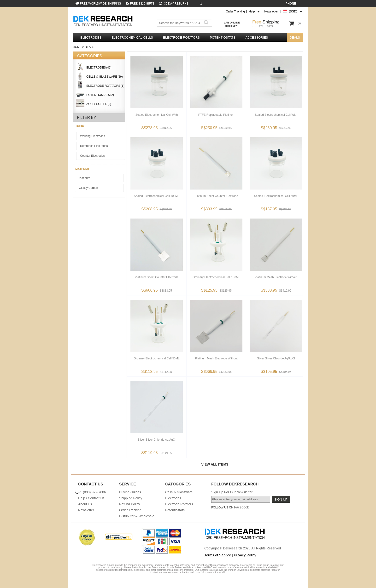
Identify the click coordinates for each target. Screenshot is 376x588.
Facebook (241, 507)
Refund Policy (129, 504)
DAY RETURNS (174, 4)
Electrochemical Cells (132, 37)
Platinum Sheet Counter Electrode (216, 196)
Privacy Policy (245, 555)
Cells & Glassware (179, 492)
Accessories (257, 37)
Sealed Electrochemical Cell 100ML (156, 196)
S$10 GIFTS (140, 4)
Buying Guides (130, 492)
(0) (299, 23)
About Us (85, 504)
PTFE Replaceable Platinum (216, 115)
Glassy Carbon (88, 188)
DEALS (295, 37)
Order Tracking (235, 12)
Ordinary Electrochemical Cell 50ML (156, 358)
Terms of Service (218, 555)
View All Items (215, 464)
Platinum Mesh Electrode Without (276, 277)
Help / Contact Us (91, 498)
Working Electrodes (93, 136)
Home (77, 47)
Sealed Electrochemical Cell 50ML (276, 196)
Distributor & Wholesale (137, 516)
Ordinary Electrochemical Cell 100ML (216, 277)
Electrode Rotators (181, 37)
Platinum (85, 178)
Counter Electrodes (92, 156)
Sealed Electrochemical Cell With (157, 115)
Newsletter (271, 12)
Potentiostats (223, 37)
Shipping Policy (131, 498)
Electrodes (91, 37)
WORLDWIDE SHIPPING (98, 4)
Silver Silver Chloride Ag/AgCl (276, 358)
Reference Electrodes (94, 146)
